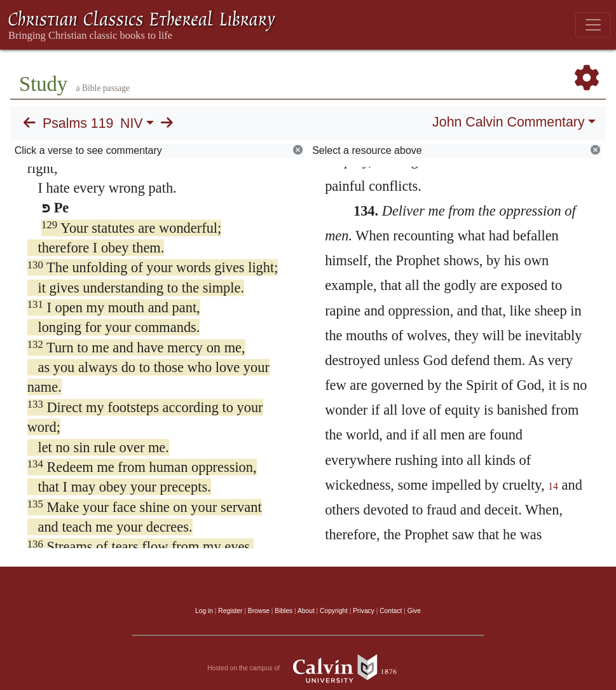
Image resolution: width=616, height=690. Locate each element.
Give (414, 611)
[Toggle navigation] (593, 25)
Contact (391, 611)
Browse (259, 611)
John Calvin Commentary (508, 122)
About (306, 611)
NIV (132, 123)
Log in (204, 611)
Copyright (334, 611)
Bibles (284, 611)
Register (230, 611)
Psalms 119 (78, 123)
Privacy (364, 611)
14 (553, 486)
